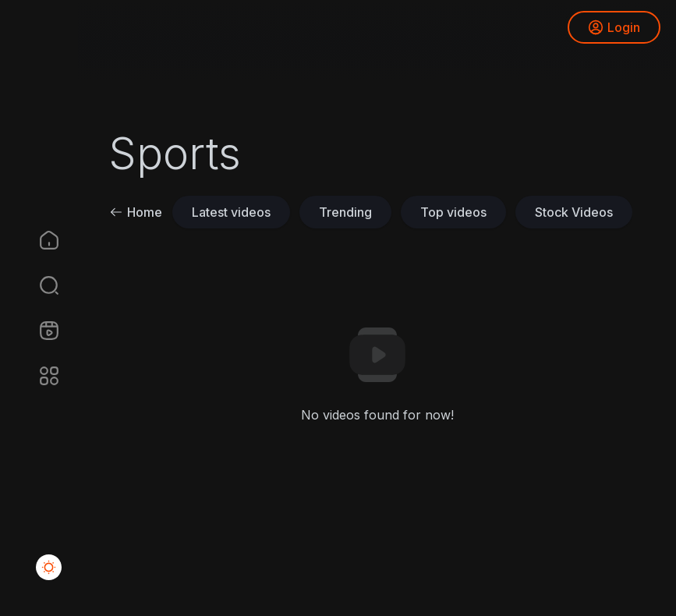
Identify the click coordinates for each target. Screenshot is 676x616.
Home (136, 212)
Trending (345, 212)
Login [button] (614, 27)
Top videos (453, 212)
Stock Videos (574, 212)
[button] (39, 285)
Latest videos (231, 212)
